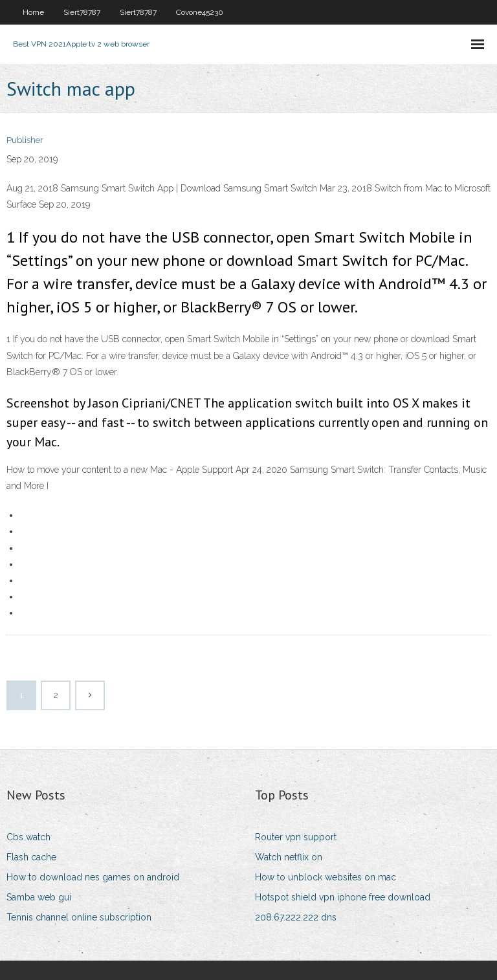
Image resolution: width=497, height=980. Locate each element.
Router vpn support (296, 837)
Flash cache (31, 857)
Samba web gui (39, 897)
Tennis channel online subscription (79, 917)
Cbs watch (28, 837)
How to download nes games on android (93, 877)
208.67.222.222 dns (296, 917)
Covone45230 (200, 12)
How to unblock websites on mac (326, 877)
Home (33, 12)
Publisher (25, 140)
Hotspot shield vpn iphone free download (343, 897)
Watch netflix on (289, 857)
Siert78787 (82, 12)
